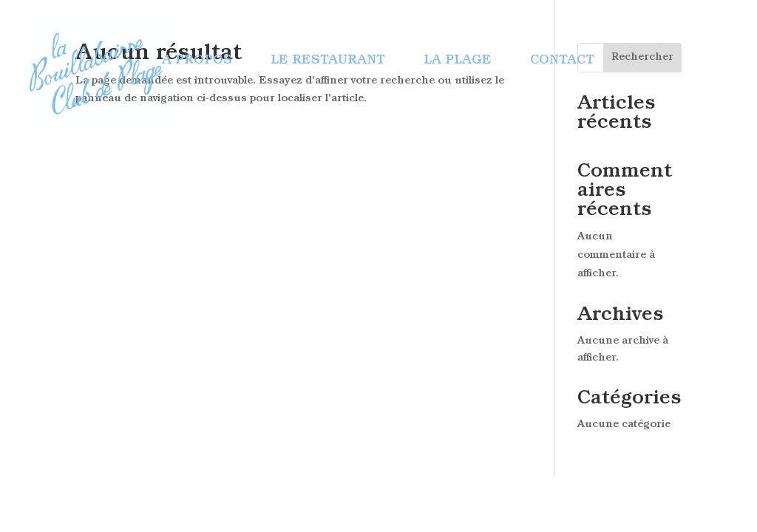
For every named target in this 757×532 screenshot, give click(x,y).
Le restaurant (328, 61)
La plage (458, 61)
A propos (197, 61)
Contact (562, 61)
